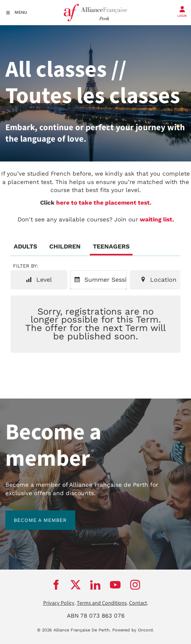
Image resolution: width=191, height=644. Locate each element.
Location (158, 280)
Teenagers (111, 246)
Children (65, 246)
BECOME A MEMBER (32, 514)
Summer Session (100, 280)
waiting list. (157, 220)
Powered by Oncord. (133, 630)
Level (39, 280)
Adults (25, 246)
